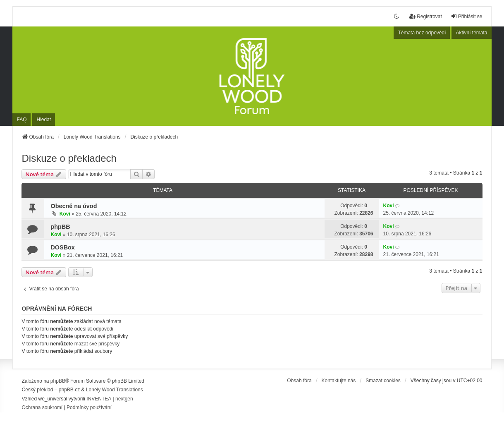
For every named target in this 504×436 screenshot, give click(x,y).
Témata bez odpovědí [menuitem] (422, 33)
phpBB (60, 227)
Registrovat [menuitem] (426, 16)
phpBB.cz (69, 390)
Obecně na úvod (74, 206)
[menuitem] (42, 408)
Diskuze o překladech (69, 158)
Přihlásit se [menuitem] (467, 16)
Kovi (65, 214)
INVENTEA (99, 399)
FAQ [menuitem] (21, 120)
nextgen (124, 399)
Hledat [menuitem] (44, 120)
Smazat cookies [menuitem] (383, 381)
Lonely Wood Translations (115, 390)
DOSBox (62, 247)
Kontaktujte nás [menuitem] (339, 381)
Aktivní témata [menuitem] (471, 33)
